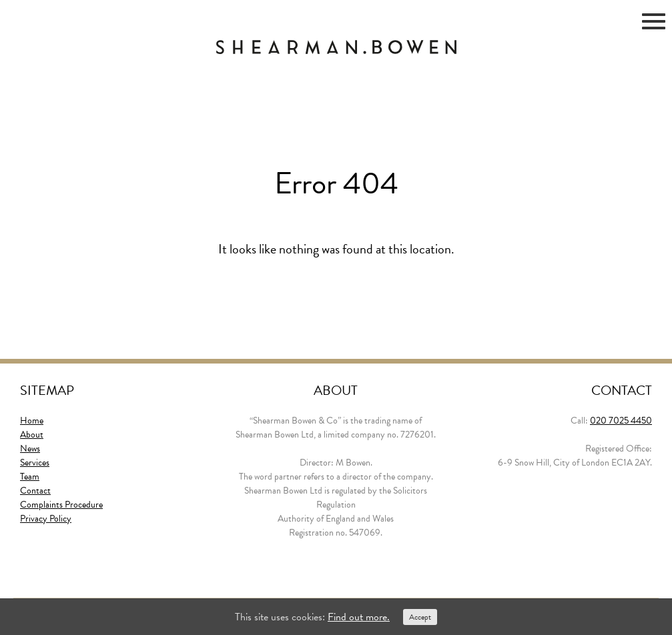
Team (30, 477)
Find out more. (359, 617)
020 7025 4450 (621, 421)
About (32, 435)
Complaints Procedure (61, 505)
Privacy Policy (46, 519)
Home (32, 421)
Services (35, 463)
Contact (35, 491)
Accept (420, 617)
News (30, 449)
